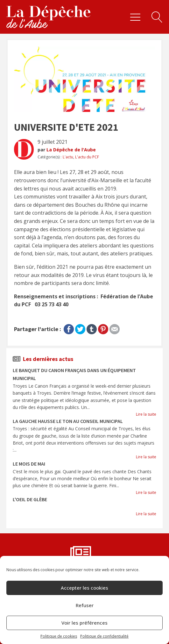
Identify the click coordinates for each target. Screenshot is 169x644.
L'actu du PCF (87, 157)
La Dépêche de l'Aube (71, 150)
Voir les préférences (84, 623)
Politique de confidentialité (104, 636)
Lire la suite (146, 414)
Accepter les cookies (84, 588)
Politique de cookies (59, 636)
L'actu (68, 157)
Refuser (85, 605)
